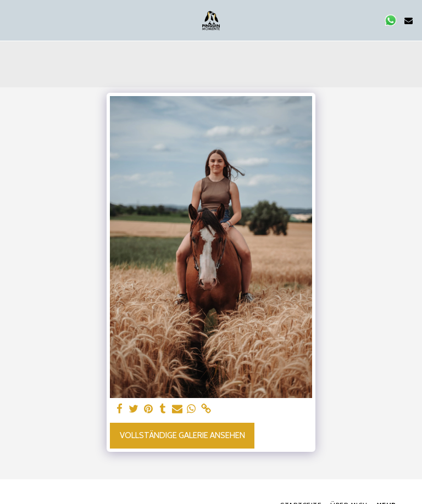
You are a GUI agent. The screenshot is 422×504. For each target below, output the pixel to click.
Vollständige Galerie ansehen (182, 435)
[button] (12, 20)
